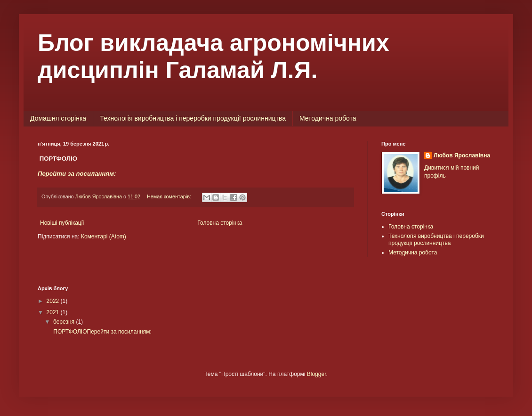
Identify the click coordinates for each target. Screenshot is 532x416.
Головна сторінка (220, 223)
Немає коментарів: (170, 196)
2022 (54, 301)
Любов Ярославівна (462, 155)
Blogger (317, 374)
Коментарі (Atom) (104, 237)
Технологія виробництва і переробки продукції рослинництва (193, 118)
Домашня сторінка (58, 118)
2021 (54, 312)
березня (64, 322)
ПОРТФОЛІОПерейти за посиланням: (102, 332)
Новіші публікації (62, 223)
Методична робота (328, 118)
